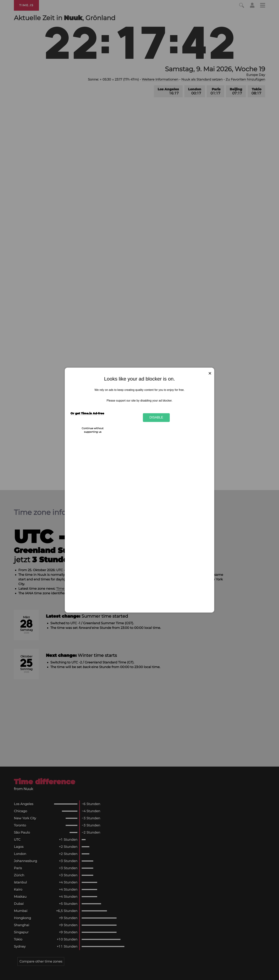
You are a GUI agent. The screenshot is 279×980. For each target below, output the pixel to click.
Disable (156, 417)
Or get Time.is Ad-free (87, 413)
